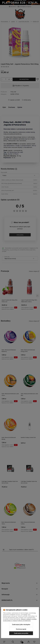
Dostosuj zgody (21, 629)
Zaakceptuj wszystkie (21, 633)
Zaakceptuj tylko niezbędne (21, 625)
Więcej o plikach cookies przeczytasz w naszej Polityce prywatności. (20, 620)
